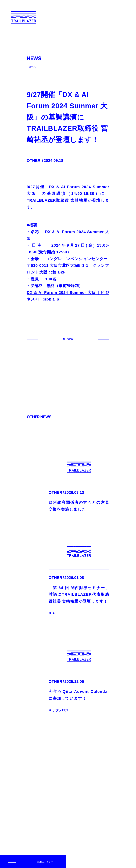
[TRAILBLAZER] (24, 18)
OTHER (34, 161)
